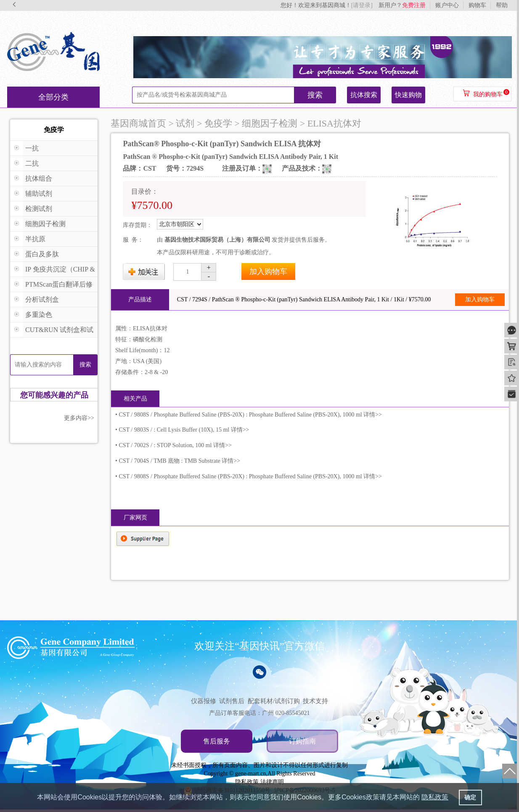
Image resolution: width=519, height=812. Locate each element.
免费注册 (414, 5)
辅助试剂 (39, 194)
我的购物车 (488, 94)
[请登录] (362, 5)
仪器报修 (204, 701)
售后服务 (217, 741)
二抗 (32, 163)
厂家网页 (135, 518)
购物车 (477, 5)
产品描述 (140, 299)
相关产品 (135, 399)
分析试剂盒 (42, 299)
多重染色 (39, 315)
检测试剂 (39, 209)
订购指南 (302, 741)
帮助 (502, 5)
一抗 (32, 148)
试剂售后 (232, 701)
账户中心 (447, 5)
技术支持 (315, 701)
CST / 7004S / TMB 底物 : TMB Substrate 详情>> (179, 461)
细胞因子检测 (45, 224)
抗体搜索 (364, 95)
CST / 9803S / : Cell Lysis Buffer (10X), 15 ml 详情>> (184, 430)
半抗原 (35, 239)
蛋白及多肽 (42, 254)
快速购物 (408, 95)
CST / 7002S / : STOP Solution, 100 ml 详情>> (175, 445)
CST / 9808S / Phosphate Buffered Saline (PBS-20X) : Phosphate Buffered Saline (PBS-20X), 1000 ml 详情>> (250, 415)
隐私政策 (247, 782)
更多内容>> (79, 418)
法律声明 (272, 782)
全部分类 (53, 97)
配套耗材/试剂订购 (274, 701)
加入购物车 (268, 272)
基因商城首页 (138, 123)
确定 (470, 797)
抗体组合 (39, 178)
